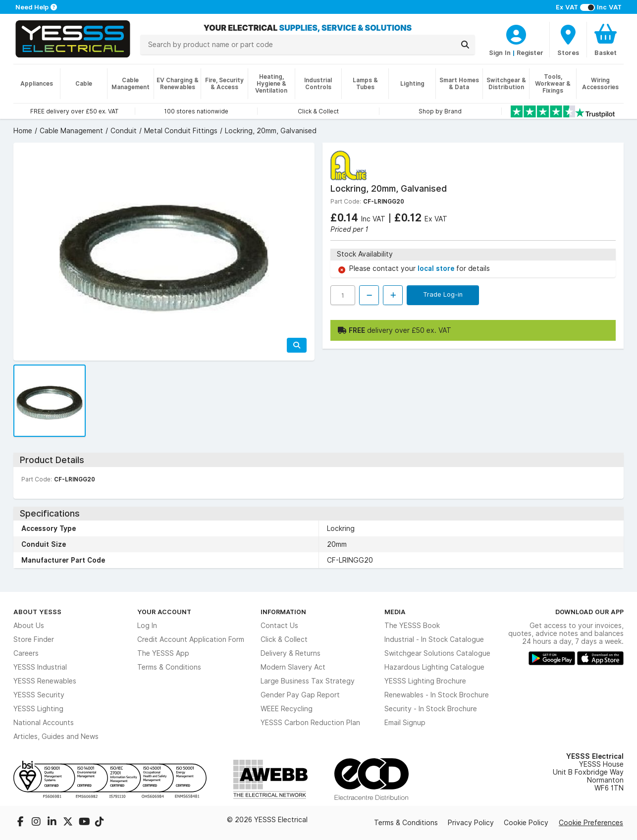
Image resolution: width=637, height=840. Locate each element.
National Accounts (44, 723)
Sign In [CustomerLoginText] (500, 52)
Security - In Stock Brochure (431, 709)
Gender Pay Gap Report (300, 695)
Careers (26, 653)
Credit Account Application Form (191, 639)
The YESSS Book (412, 626)
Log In (147, 626)
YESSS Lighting (38, 709)
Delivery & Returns (291, 653)
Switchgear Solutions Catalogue (437, 653)
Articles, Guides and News (56, 736)
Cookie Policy (526, 823)
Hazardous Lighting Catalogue (434, 667)
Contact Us (279, 626)
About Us (29, 626)
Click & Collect (284, 639)
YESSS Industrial (40, 667)
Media (395, 612)
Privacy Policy (471, 823)
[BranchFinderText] (568, 40)
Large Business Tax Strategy (308, 681)
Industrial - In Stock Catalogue (434, 639)
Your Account (164, 612)
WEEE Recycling (287, 709)
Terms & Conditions (169, 667)
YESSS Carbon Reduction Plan (310, 723)
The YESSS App (163, 653)
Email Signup (405, 723)
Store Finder (34, 639)
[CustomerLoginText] (516, 33)
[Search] (465, 45)
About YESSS (37, 612)
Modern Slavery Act (293, 667)
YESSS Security (39, 695)
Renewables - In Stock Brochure (437, 695)
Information (283, 612)
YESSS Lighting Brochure (425, 681)
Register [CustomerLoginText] (530, 52)
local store (437, 268)
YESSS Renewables (45, 681)
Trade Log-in (443, 294)
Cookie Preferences (591, 823)
